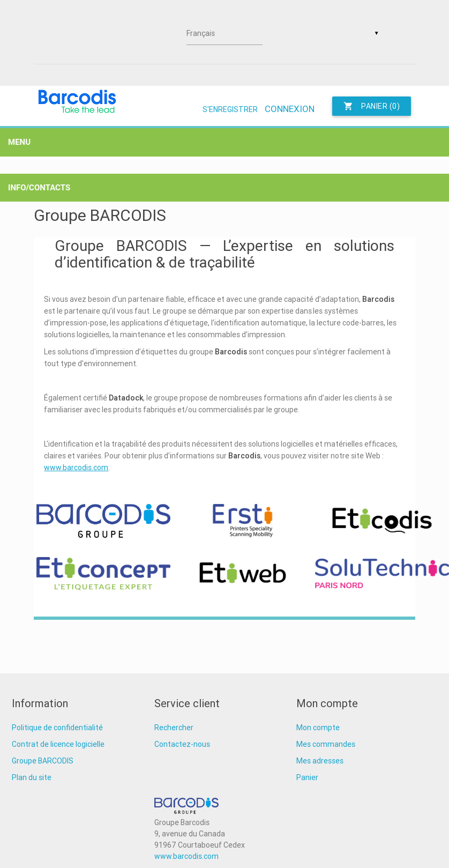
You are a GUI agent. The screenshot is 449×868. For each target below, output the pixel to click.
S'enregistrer (230, 109)
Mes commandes (326, 744)
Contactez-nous (182, 744)
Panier (307, 777)
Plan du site (32, 777)
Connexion (290, 109)
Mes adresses (320, 761)
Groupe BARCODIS (43, 761)
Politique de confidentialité (57, 728)
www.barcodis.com (76, 468)
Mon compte (318, 728)
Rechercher (174, 728)
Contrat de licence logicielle (58, 744)
